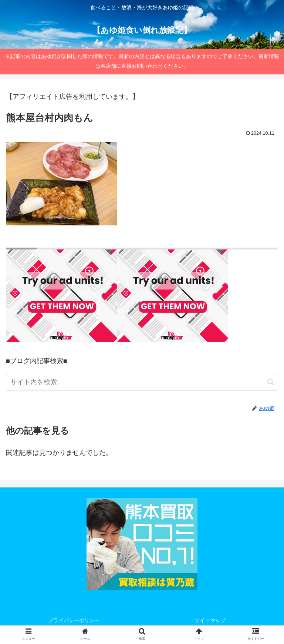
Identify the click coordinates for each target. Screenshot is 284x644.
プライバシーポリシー (74, 620)
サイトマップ (210, 620)
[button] (271, 382)
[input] (142, 382)
